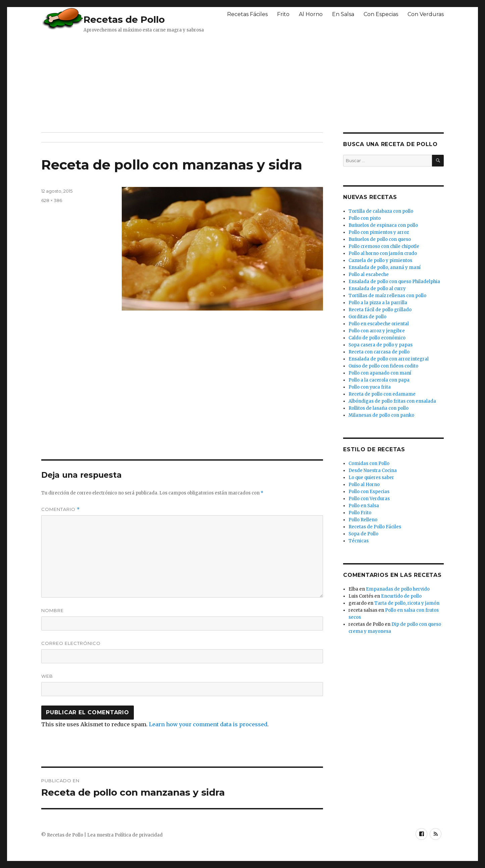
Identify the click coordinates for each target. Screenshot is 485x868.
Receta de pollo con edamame (382, 394)
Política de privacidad (139, 835)
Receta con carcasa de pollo (379, 352)
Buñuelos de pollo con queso (380, 239)
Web (47, 676)
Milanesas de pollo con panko (381, 415)
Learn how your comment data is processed (208, 724)
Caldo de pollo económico (377, 338)
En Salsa (343, 14)
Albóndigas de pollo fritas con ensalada (392, 401)
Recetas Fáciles (247, 14)
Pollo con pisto (365, 218)
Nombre (52, 610)
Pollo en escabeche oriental (379, 324)
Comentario (61, 509)
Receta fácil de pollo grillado (380, 310)
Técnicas (359, 541)
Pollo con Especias (369, 492)
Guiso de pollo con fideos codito (383, 366)
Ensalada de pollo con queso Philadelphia (394, 282)
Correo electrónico (71, 643)
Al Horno (311, 14)
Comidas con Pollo (369, 463)
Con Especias (381, 14)
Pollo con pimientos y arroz (379, 232)
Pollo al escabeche (369, 275)
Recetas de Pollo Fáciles (375, 527)
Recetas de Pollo (124, 19)
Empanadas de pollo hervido (398, 589)
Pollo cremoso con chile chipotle (384, 246)
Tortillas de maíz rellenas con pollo (387, 296)
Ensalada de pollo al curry (377, 289)
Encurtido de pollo (401, 596)
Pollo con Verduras (369, 499)
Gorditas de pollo (367, 317)
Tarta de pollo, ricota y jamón (407, 603)
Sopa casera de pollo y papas (381, 345)
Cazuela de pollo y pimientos (380, 260)
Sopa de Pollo (363, 534)
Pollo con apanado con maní (380, 373)
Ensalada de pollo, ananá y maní (385, 268)
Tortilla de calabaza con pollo (381, 211)
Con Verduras (426, 14)
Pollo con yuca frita (370, 387)
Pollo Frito (360, 513)
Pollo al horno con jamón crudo (383, 253)
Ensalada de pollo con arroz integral (389, 359)
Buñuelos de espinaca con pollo (383, 225)
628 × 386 (52, 200)
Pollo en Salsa (364, 506)
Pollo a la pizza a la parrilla (378, 303)
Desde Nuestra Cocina (373, 471)
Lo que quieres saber (371, 478)
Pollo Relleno (363, 520)
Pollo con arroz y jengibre (377, 331)
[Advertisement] (204, 82)
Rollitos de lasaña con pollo (379, 408)
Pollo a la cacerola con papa (379, 380)
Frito (283, 14)
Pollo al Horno (364, 485)
